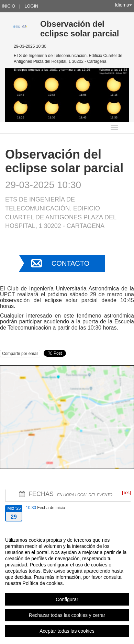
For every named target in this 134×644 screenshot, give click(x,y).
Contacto (70, 263)
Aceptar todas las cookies (67, 631)
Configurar (67, 599)
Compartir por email (20, 354)
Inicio (8, 6)
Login (31, 6)
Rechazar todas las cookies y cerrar (67, 615)
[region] (67, 585)
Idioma (123, 5)
